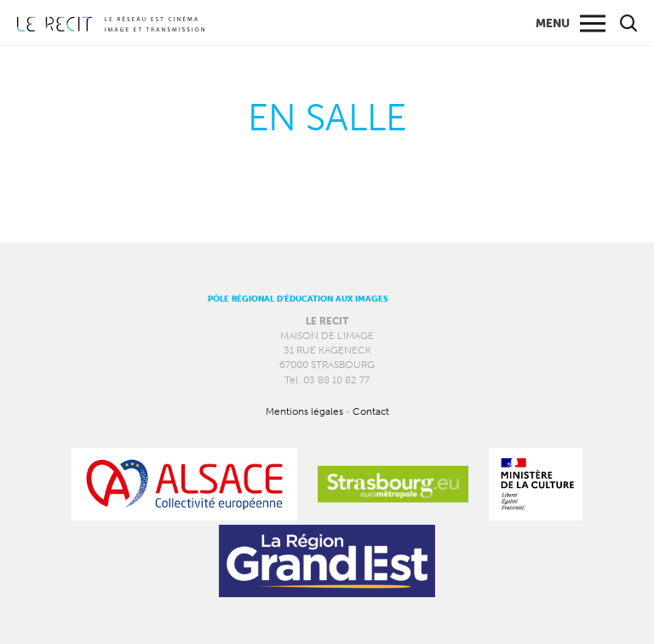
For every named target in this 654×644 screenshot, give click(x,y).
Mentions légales (304, 411)
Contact (371, 411)
